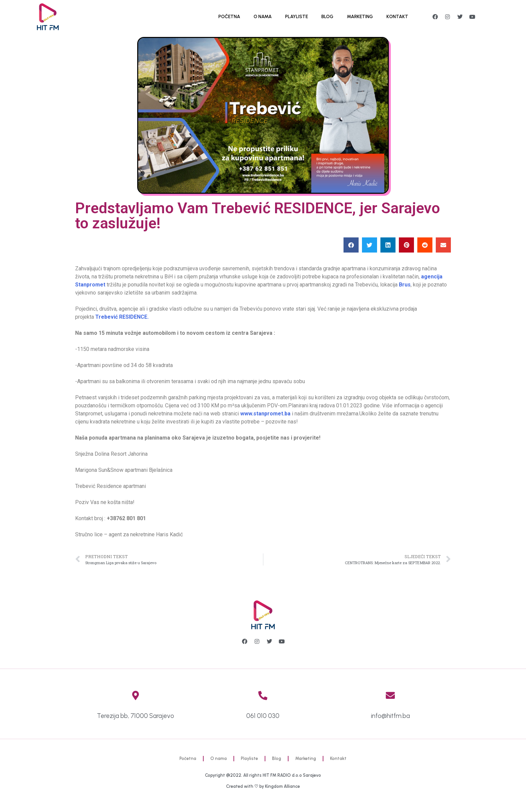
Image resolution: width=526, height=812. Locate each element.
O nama (263, 17)
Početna (229, 17)
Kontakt (397, 17)
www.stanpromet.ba (265, 414)
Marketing (360, 17)
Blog (327, 17)
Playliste (297, 17)
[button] (351, 245)
